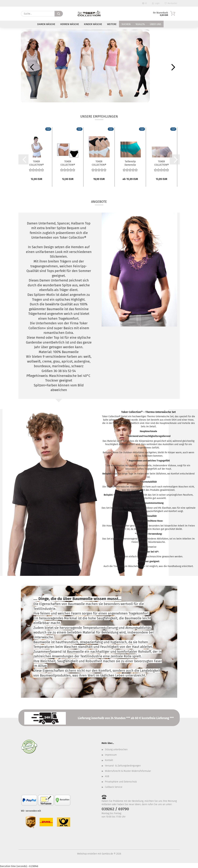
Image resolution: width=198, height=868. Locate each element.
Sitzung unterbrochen (116, 750)
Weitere (112, 24)
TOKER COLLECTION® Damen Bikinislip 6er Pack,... (99, 163)
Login (156, 3)
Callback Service (114, 787)
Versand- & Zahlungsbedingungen (123, 766)
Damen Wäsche (46, 24)
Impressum (111, 755)
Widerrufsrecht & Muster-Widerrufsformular (128, 771)
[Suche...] (59, 14)
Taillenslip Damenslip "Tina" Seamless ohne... (130, 163)
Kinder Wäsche (93, 24)
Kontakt (109, 760)
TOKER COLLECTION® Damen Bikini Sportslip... (68, 163)
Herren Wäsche (70, 24)
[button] (31, 67)
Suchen (126, 24)
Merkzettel (171, 3)
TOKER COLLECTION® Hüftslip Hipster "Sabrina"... (162, 163)
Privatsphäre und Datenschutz (121, 782)
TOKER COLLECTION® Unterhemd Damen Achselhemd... (36, 163)
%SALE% (140, 24)
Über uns (155, 24)
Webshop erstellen (87, 854)
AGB (107, 776)
